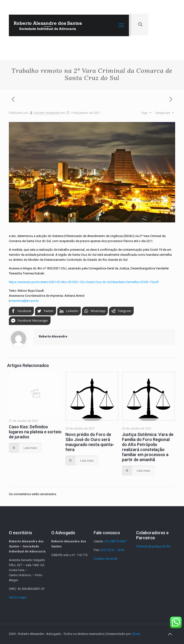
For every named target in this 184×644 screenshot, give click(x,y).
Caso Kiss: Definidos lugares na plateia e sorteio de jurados (35, 432)
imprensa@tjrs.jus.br (25, 301)
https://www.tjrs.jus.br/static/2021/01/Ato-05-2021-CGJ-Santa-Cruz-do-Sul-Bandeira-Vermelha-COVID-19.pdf (84, 282)
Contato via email (106, 559)
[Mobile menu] (121, 25)
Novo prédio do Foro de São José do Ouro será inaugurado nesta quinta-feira (90, 442)
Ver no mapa (18, 597)
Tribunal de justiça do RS (153, 546)
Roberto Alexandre (47, 113)
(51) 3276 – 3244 (112, 550)
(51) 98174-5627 (116, 541)
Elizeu (136, 634)
